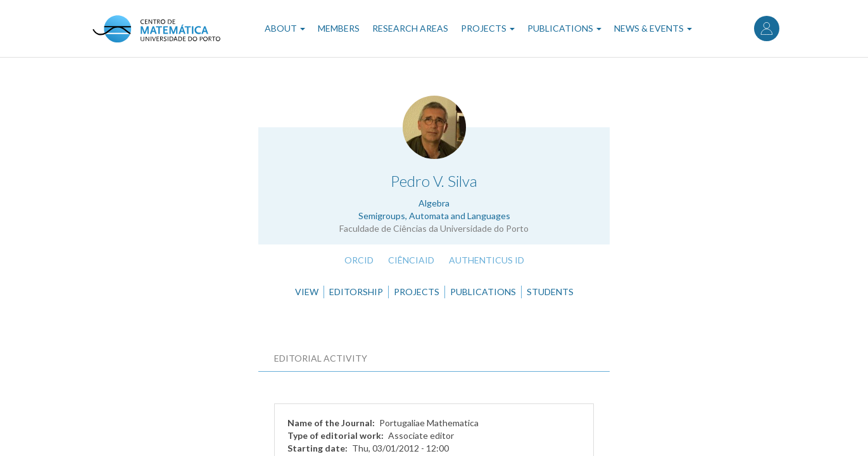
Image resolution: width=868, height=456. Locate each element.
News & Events (653, 28)
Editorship (356, 292)
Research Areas (410, 28)
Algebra (434, 203)
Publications (564, 28)
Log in (767, 28)
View (307, 292)
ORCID (359, 260)
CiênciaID (411, 260)
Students (550, 292)
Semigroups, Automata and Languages (434, 216)
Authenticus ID (487, 260)
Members (339, 28)
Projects (488, 28)
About (285, 28)
